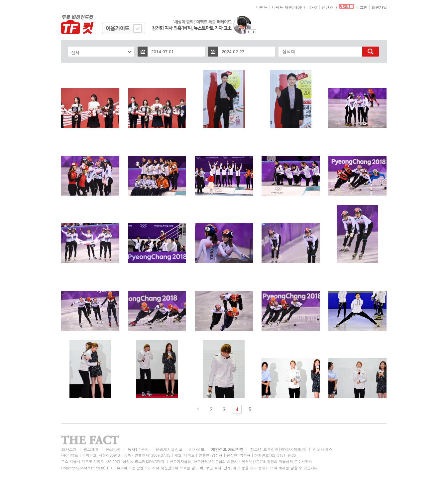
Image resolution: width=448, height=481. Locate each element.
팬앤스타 (329, 7)
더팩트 (262, 7)
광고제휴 (91, 449)
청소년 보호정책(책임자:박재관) (278, 449)
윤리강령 (113, 449)
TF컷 (313, 7)
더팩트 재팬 (282, 7)
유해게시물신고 (169, 449)
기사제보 (197, 449)
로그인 (362, 7)
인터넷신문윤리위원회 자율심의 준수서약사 (277, 462)
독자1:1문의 (138, 449)
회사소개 (69, 449)
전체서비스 (323, 449)
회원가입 (379, 7)
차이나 (299, 7)
